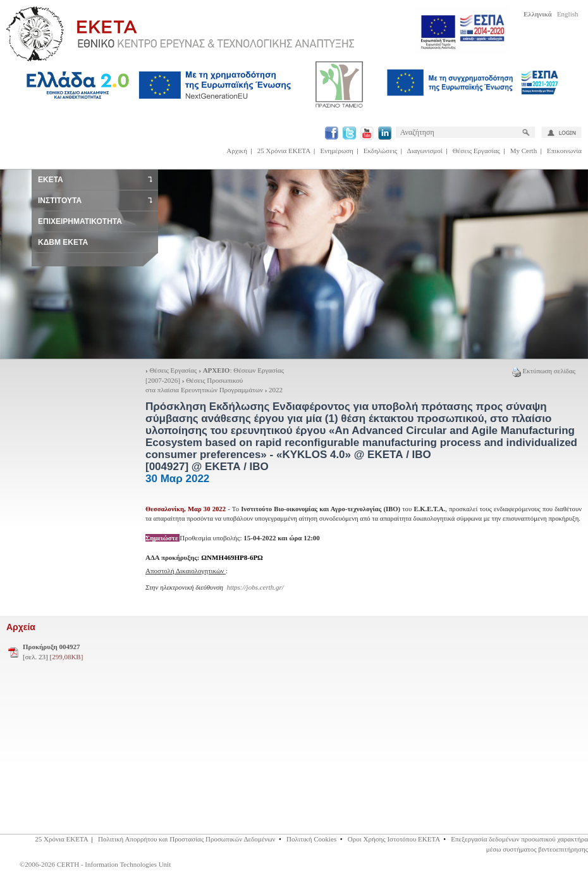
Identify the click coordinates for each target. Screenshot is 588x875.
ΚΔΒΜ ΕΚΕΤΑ (63, 242)
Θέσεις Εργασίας (476, 151)
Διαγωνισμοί (425, 151)
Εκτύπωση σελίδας (544, 371)
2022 (276, 390)
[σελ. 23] (53, 652)
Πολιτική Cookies (311, 839)
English (568, 14)
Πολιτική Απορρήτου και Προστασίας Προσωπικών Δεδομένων (187, 839)
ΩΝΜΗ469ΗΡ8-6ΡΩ (232, 557)
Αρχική (237, 151)
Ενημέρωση (337, 151)
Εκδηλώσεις (380, 151)
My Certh (524, 151)
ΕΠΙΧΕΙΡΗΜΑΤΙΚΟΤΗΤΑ (80, 221)
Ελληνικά (538, 14)
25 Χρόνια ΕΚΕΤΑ (284, 151)
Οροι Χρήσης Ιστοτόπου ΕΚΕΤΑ (394, 839)
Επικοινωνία (564, 151)
